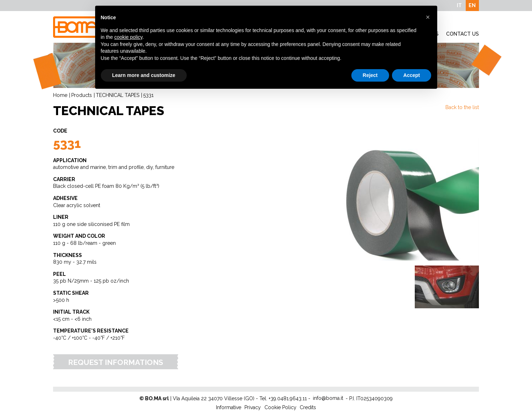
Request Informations (116, 362)
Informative (229, 407)
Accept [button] (412, 75)
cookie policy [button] (128, 37)
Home (60, 95)
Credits (308, 407)
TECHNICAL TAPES (118, 95)
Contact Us (463, 34)
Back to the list (462, 107)
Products (82, 95)
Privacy (253, 407)
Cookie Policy (280, 407)
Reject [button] (370, 75)
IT (459, 5)
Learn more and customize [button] (144, 75)
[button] (428, 17)
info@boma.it (328, 398)
